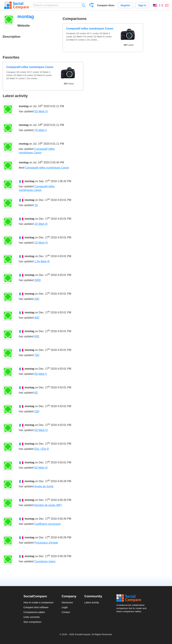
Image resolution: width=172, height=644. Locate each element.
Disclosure (67, 602)
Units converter (32, 617)
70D (37, 355)
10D (37, 411)
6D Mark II (41, 374)
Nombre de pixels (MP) (48, 505)
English (155, 5)
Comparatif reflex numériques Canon (90, 29)
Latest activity (92, 602)
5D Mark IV (41, 111)
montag (24, 106)
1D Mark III (41, 224)
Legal (65, 607)
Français (161, 5)
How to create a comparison (39, 602)
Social (132, 598)
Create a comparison (92, 6)
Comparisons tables (34, 612)
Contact (66, 612)
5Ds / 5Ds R (42, 449)
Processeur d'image (46, 543)
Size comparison (32, 622)
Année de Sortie (44, 486)
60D (37, 336)
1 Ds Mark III (42, 261)
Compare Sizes (106, 5)
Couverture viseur (45, 561)
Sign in (142, 5)
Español (167, 5)
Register (125, 5)
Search (83, 5)
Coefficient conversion (48, 524)
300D (38, 280)
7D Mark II (41, 130)
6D (36, 393)
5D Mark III (41, 468)
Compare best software (36, 607)
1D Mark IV (41, 243)
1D (36, 205)
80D (37, 318)
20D (37, 299)
